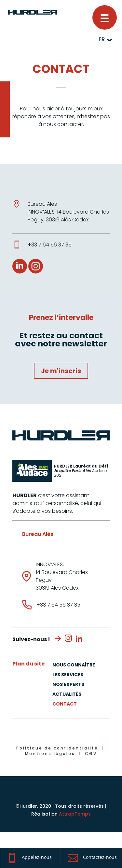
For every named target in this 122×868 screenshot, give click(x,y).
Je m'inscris (61, 371)
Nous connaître (74, 665)
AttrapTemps (75, 814)
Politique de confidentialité (57, 748)
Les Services (68, 675)
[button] (105, 17)
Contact (65, 704)
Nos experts (68, 685)
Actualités (67, 695)
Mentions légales (50, 754)
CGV (91, 754)
